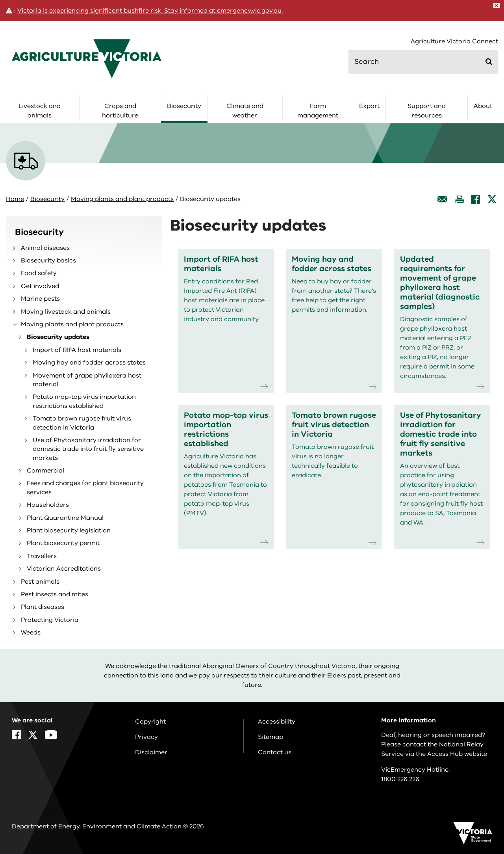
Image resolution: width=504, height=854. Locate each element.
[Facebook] (475, 199)
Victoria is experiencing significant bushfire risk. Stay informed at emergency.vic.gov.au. (150, 11)
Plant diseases (43, 607)
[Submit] (489, 61)
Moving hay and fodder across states (89, 363)
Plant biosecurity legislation (69, 530)
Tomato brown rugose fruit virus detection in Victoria (82, 423)
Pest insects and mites (55, 594)
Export (369, 106)
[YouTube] (51, 735)
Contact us (275, 752)
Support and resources (427, 111)
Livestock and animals (40, 111)
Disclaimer (151, 752)
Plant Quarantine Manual (65, 518)
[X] (492, 199)
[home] (87, 58)
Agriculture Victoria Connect (454, 42)
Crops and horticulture (120, 111)
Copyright (150, 722)
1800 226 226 (400, 779)
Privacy (146, 737)
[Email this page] (443, 199)
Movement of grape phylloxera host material (87, 380)
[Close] (497, 6)
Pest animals (40, 582)
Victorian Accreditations (64, 569)
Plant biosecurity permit (63, 543)
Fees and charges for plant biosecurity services (85, 487)
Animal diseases (45, 248)
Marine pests (40, 299)
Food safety (39, 273)
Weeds (31, 633)
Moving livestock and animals (66, 312)
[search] (423, 62)
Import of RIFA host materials (77, 350)
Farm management (318, 111)
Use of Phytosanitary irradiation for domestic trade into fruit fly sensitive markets (88, 449)
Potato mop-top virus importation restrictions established (84, 401)
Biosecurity (184, 106)
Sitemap (271, 737)
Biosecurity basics (48, 260)
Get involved (40, 286)
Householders (48, 505)
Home (15, 199)
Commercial (45, 471)
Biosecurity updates (58, 337)
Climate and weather (245, 111)
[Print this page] (460, 199)
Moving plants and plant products (122, 199)
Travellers (42, 556)
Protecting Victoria (50, 620)
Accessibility (277, 722)
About (483, 106)
